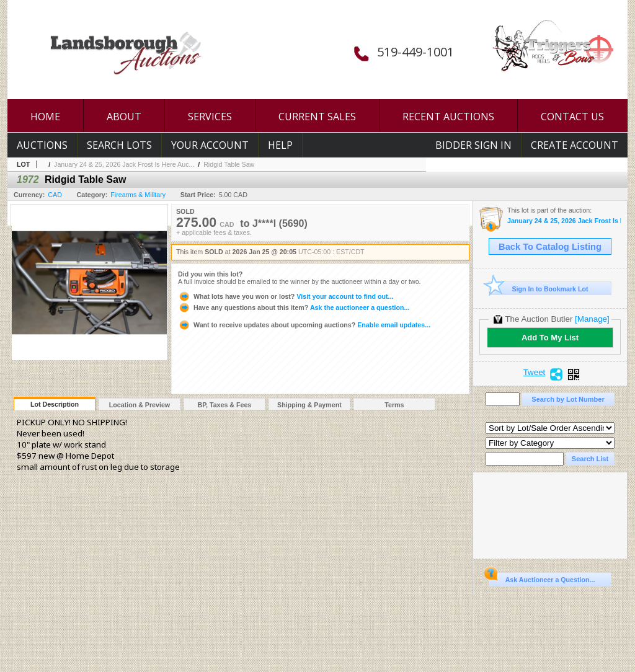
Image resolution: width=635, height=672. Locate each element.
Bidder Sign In (473, 145)
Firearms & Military (138, 195)
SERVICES (210, 117)
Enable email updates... (304, 325)
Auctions (42, 145)
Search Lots (119, 145)
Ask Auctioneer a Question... (542, 578)
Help (280, 145)
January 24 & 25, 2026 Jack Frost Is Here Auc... (124, 164)
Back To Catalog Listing (550, 247)
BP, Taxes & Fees (225, 405)
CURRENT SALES (317, 117)
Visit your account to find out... (286, 296)
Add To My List (550, 338)
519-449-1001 (415, 52)
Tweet (535, 373)
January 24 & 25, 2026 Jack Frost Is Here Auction (564, 221)
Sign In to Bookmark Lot (539, 289)
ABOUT (124, 117)
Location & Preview (140, 405)
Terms (394, 405)
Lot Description (55, 404)
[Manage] (592, 319)
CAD (55, 195)
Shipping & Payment (309, 405)
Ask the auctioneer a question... (294, 307)
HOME (45, 117)
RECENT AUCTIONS (448, 117)
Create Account (575, 145)
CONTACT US (572, 117)
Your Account (210, 145)
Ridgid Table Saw (229, 164)
